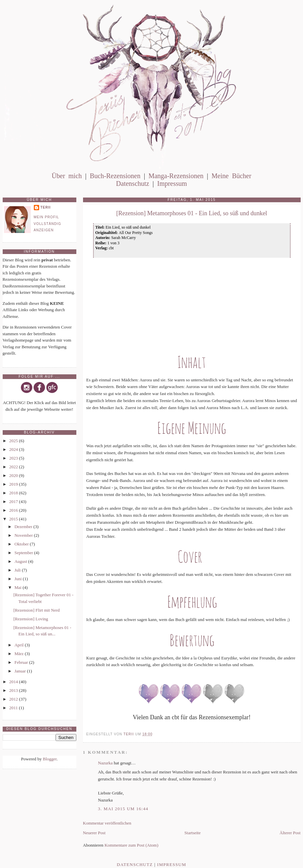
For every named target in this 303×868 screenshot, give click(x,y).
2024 (14, 449)
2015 (14, 519)
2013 (14, 690)
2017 (14, 502)
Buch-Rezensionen (115, 176)
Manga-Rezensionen (176, 176)
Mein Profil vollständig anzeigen (48, 224)
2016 (14, 510)
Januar (21, 671)
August (21, 561)
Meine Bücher (232, 176)
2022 (14, 467)
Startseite (193, 833)
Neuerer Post (94, 833)
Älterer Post (290, 833)
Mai (18, 587)
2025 (14, 441)
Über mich (67, 176)
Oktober (22, 544)
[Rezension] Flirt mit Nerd (36, 610)
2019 (14, 484)
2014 (14, 682)
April (20, 645)
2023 (14, 458)
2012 (14, 699)
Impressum (172, 183)
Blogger (50, 759)
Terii (46, 207)
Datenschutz (133, 183)
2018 (14, 493)
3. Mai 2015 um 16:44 (123, 809)
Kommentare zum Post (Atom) (131, 845)
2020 (14, 475)
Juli (18, 570)
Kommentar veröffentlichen (107, 823)
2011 (14, 708)
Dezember (24, 527)
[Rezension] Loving (31, 619)
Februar (22, 662)
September (24, 553)
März (20, 654)
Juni (19, 579)
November (24, 535)
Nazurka (105, 763)
